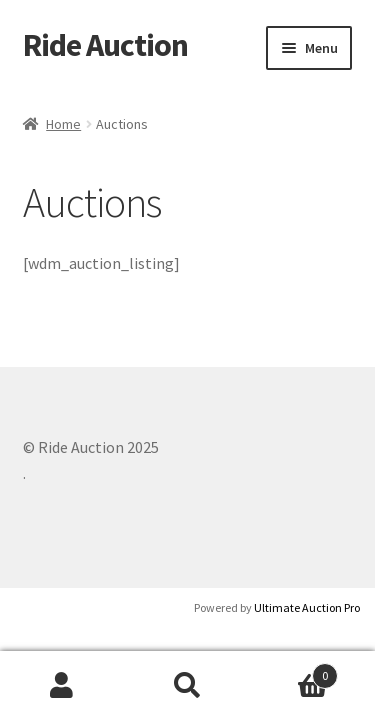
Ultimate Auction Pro (307, 607)
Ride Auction (105, 45)
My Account (62, 686)
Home (63, 124)
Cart (294, 671)
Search (187, 686)
